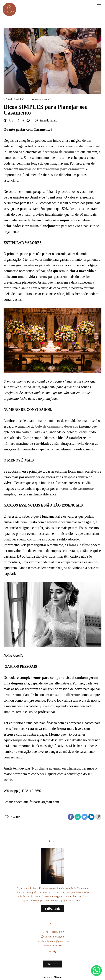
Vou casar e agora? (41, 99)
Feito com (52, 977)
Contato (53, 964)
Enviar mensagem (54, 937)
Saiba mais (52, 909)
